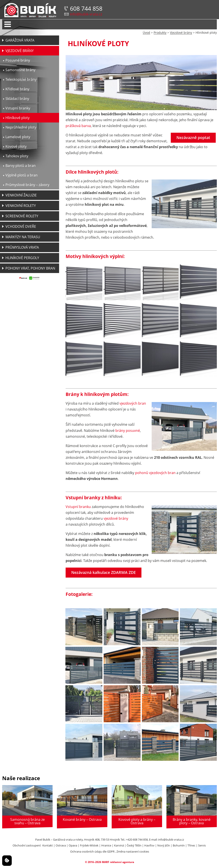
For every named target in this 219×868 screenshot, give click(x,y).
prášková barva (78, 126)
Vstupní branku (78, 507)
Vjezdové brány (181, 33)
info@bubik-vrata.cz (86, 14)
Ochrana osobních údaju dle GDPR (92, 851)
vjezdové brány (116, 518)
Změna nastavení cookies (133, 851)
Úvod (146, 33)
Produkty (160, 33)
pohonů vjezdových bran (155, 473)
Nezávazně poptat (193, 137)
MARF (106, 862)
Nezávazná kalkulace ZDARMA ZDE (104, 572)
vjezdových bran (133, 403)
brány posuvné (128, 431)
